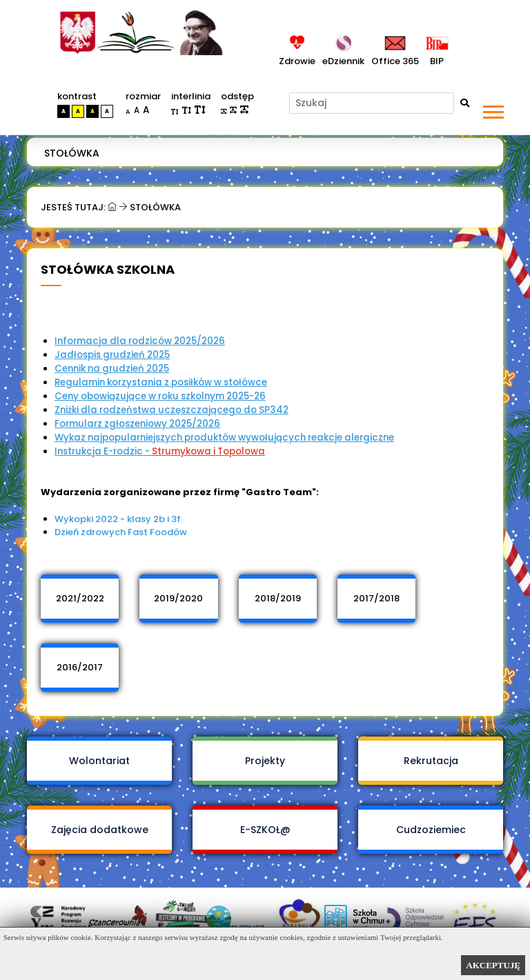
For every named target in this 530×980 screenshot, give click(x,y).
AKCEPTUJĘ (493, 965)
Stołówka (155, 207)
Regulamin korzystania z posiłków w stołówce (161, 382)
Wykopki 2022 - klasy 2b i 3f (118, 519)
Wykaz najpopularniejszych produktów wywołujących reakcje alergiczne (224, 438)
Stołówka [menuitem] (72, 153)
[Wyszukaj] (465, 103)
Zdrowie (297, 61)
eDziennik (343, 61)
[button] (492, 109)
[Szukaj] (372, 103)
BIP (435, 61)
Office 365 (395, 61)
